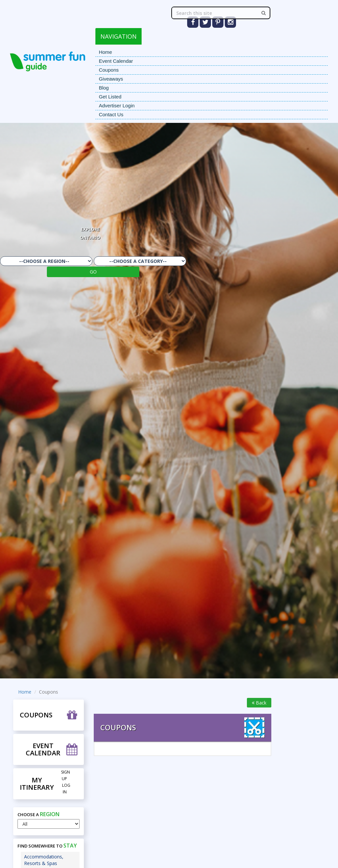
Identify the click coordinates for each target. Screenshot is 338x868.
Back (259, 703)
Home (105, 52)
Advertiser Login (117, 106)
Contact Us (111, 114)
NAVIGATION (118, 36)
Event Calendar (116, 61)
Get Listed (110, 97)
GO (93, 272)
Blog (104, 88)
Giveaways (111, 79)
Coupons (109, 70)
